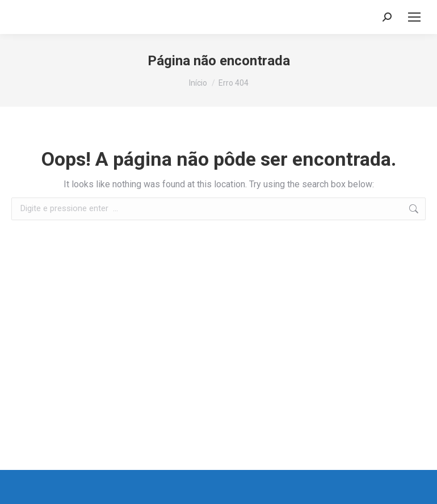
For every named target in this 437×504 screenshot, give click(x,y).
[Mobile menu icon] (414, 17)
